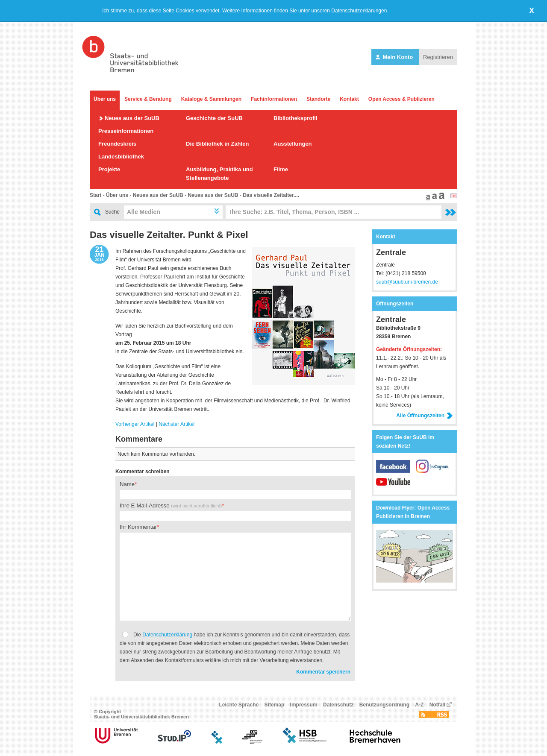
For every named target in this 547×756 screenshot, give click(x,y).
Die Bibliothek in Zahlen (217, 144)
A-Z (419, 705)
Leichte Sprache (239, 705)
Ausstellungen (293, 144)
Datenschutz (338, 705)
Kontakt (349, 99)
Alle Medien (144, 212)
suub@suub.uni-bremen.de (407, 282)
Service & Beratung (148, 99)
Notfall (437, 705)
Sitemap (275, 705)
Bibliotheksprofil (296, 118)
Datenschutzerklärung (167, 635)
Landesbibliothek (121, 157)
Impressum (304, 705)
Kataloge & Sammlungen (211, 99)
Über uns (105, 99)
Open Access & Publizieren (401, 99)
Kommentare (139, 439)
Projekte (109, 169)
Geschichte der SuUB (214, 118)
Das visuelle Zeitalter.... (271, 195)
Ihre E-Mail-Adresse (171, 505)
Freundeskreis (117, 144)
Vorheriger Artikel (135, 424)
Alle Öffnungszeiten (425, 416)
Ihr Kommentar (138, 527)
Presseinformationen (126, 131)
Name (127, 484)
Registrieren (438, 57)
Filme (281, 169)
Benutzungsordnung (384, 705)
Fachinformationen (274, 99)
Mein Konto (395, 57)
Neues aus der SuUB (132, 118)
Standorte (318, 99)
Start (96, 195)
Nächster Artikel (176, 424)
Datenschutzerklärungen (359, 11)
